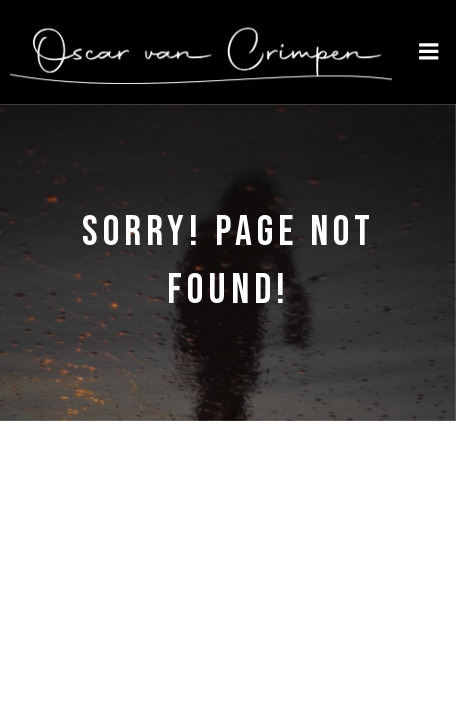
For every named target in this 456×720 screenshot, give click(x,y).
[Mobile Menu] (429, 52)
